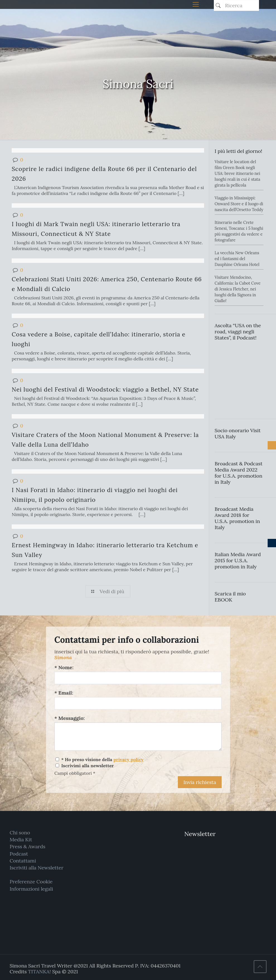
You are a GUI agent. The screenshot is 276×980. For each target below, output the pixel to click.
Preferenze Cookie (31, 882)
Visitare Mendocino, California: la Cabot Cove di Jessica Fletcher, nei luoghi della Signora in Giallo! (238, 289)
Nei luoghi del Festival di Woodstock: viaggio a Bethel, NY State (105, 389)
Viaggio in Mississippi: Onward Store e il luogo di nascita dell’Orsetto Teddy (239, 204)
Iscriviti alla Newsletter (36, 868)
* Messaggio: (70, 718)
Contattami (23, 861)
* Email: (64, 693)
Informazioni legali (31, 889)
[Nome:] (138, 678)
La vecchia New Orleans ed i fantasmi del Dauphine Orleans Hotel (237, 259)
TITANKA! (39, 972)
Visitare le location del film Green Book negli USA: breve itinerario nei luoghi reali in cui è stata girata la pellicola (238, 173)
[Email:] (138, 703)
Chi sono (20, 833)
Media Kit (21, 840)
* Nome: (64, 667)
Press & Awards (27, 846)
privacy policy (129, 759)
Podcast (19, 854)
